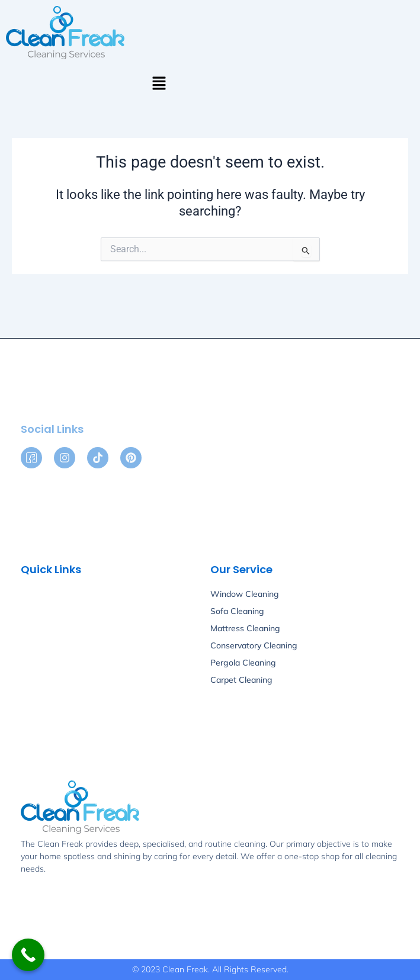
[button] (159, 84)
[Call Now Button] (28, 955)
